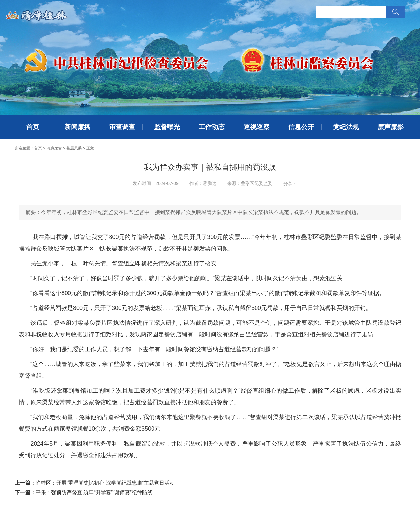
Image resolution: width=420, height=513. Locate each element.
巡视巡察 (257, 127)
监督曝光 (167, 127)
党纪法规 (346, 127)
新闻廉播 (78, 127)
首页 (33, 127)
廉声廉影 (391, 127)
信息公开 (301, 127)
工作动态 (212, 127)
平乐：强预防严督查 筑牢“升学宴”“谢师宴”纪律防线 (94, 492)
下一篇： (25, 492)
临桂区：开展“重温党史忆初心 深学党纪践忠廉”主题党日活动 (105, 483)
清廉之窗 (54, 148)
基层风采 (74, 148)
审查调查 (122, 127)
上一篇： (25, 483)
